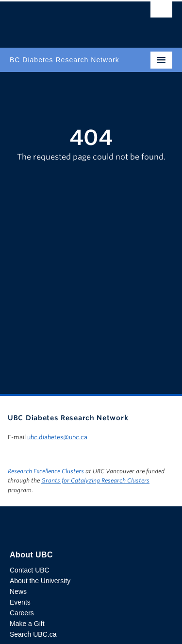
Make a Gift (27, 624)
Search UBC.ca (33, 634)
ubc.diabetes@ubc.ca (57, 437)
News (18, 591)
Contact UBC (30, 570)
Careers (22, 613)
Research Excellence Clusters (46, 471)
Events (20, 602)
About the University (40, 581)
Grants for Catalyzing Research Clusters (95, 480)
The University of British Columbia (67, 20)
